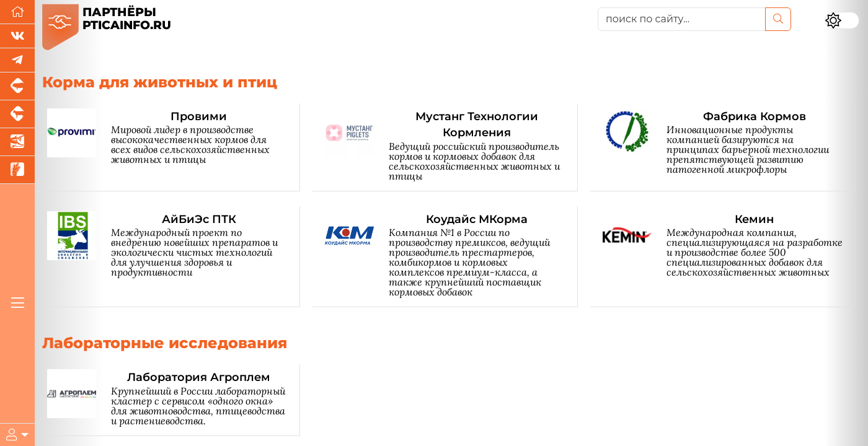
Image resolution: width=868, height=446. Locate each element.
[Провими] (174, 147)
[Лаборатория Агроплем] (174, 400)
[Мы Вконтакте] (17, 36)
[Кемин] (729, 257)
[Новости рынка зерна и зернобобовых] (17, 170)
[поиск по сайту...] (682, 19)
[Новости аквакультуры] (17, 142)
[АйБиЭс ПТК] (174, 257)
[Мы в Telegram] (17, 60)
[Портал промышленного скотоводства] (17, 114)
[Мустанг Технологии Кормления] (451, 147)
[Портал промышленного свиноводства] (17, 86)
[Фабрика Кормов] (729, 147)
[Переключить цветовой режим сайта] (842, 20)
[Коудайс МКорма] (451, 257)
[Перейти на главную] (17, 12)
